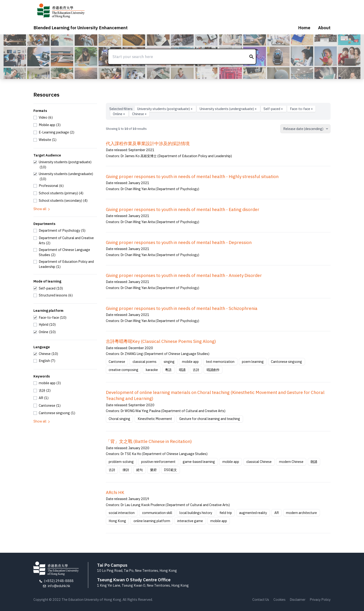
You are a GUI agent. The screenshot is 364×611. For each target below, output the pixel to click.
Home (304, 28)
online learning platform (152, 521)
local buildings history (196, 513)
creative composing (123, 370)
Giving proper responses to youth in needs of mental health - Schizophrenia (182, 308)
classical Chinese (259, 462)
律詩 (126, 470)
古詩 (196, 370)
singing (169, 362)
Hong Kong (117, 521)
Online (119, 114)
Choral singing (119, 419)
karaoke (152, 370)
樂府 (153, 470)
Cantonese (117, 362)
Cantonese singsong (286, 362)
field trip (226, 513)
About (324, 28)
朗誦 (314, 462)
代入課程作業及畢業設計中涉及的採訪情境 (148, 143)
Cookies (279, 600)
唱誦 (182, 370)
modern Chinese (291, 462)
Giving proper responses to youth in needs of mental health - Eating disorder (183, 209)
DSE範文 (170, 470)
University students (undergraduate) (229, 109)
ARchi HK (115, 492)
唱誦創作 (213, 370)
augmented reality (253, 513)
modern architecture (301, 513)
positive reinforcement (158, 462)
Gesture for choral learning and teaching (210, 419)
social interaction (122, 513)
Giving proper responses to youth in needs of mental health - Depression (179, 242)
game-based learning (199, 462)
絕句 (140, 470)
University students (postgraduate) (165, 109)
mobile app (190, 362)
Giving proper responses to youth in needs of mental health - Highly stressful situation (192, 176)
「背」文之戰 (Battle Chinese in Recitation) (149, 441)
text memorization (220, 362)
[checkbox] (43, 117)
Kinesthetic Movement (155, 419)
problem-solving (121, 462)
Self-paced (274, 109)
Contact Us (261, 600)
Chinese (139, 114)
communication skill (157, 513)
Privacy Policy (320, 600)
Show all (42, 209)
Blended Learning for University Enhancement (81, 28)
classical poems (145, 362)
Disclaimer (298, 600)
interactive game (190, 521)
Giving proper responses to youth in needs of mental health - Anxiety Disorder (184, 275)
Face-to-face (301, 109)
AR (277, 513)
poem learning (253, 362)
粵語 (168, 370)
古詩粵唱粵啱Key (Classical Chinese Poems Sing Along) (161, 341)
